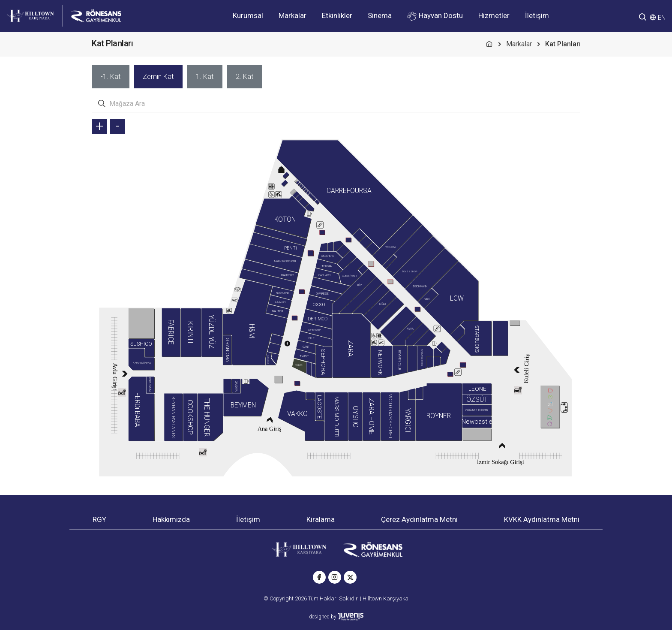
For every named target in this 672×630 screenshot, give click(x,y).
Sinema (380, 15)
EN (662, 18)
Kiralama (321, 519)
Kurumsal (248, 15)
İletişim (537, 15)
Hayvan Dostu (435, 16)
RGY (99, 519)
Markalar (292, 15)
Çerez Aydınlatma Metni (419, 519)
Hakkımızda (171, 519)
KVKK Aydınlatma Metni (542, 519)
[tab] (111, 77)
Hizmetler (494, 15)
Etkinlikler (337, 15)
